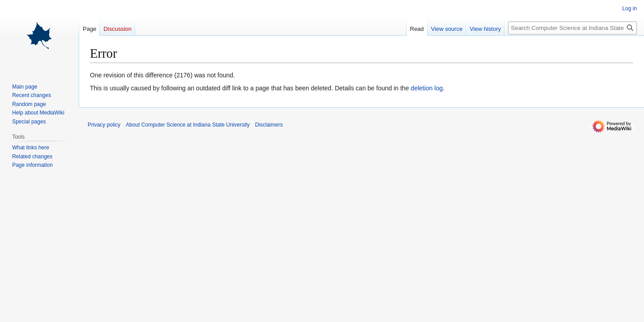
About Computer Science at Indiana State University (188, 125)
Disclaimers (269, 125)
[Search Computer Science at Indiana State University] (572, 28)
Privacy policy (104, 125)
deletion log (427, 88)
